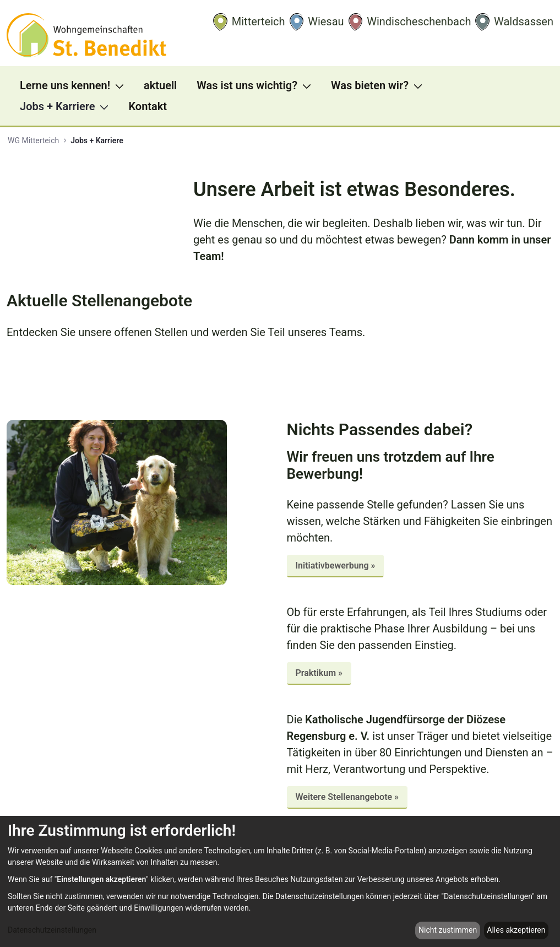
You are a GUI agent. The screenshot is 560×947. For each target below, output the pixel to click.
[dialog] (280, 881)
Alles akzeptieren (516, 930)
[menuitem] (75, 85)
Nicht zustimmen (448, 930)
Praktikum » (319, 673)
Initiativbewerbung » (336, 566)
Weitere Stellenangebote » (347, 797)
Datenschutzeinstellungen (52, 930)
